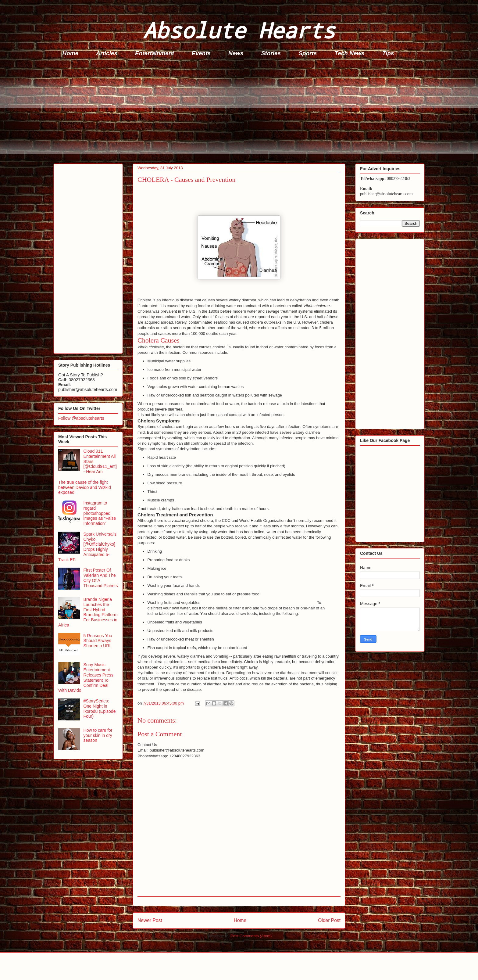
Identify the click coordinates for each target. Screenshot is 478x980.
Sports (308, 53)
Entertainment (155, 53)
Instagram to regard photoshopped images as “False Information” (100, 513)
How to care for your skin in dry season (98, 735)
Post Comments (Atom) (251, 936)
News (236, 53)
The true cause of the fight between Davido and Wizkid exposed (85, 487)
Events (201, 53)
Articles (107, 53)
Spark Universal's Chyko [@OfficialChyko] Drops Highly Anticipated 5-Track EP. (87, 547)
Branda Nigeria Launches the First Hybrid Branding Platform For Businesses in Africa (88, 612)
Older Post (329, 920)
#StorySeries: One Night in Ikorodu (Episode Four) (100, 709)
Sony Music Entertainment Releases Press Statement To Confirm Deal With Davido (86, 677)
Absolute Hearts (239, 30)
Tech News (350, 53)
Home (71, 53)
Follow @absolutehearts (81, 418)
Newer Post (150, 920)
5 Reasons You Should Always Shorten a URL (98, 641)
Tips (388, 53)
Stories (271, 53)
